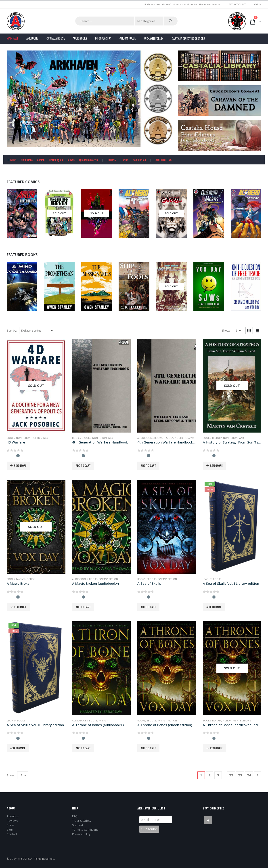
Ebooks (86, 438)
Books (11, 438)
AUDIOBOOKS (163, 160)
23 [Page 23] (240, 775)
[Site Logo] (16, 21)
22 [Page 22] (231, 775)
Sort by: (12, 330)
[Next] (258, 775)
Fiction (124, 160)
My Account (238, 4)
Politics (37, 438)
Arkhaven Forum (153, 38)
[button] (249, 330)
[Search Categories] (149, 21)
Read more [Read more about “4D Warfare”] (20, 466)
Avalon (41, 160)
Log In (257, 4)
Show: (226, 330)
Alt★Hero (27, 160)
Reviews (12, 821)
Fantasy (21, 579)
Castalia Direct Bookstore (188, 38)
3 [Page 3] (218, 775)
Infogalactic (103, 38)
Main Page (13, 38)
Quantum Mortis (88, 160)
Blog (10, 830)
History (169, 438)
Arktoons (32, 38)
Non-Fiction (139, 160)
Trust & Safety (82, 821)
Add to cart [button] (83, 466)
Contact (12, 834)
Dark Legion (56, 160)
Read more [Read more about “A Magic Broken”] (20, 607)
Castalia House (56, 38)
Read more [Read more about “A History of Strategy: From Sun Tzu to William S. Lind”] (216, 466)
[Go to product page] (36, 386)
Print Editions (242, 721)
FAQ (75, 816)
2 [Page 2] (210, 775)
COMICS (12, 160)
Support (78, 825)
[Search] (171, 21)
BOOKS (112, 160)
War (46, 438)
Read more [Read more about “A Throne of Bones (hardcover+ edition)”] (216, 748)
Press (11, 825)
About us (13, 816)
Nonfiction (23, 438)
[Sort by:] (37, 330)
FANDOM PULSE (127, 38)
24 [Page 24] (249, 775)
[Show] (238, 330)
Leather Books (212, 579)
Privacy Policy (81, 834)
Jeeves (71, 160)
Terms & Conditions (85, 830)
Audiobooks (80, 38)
